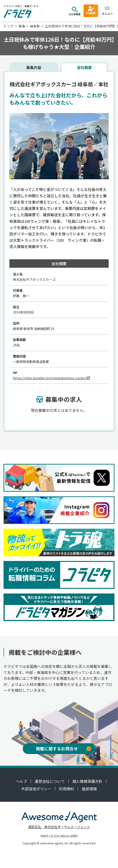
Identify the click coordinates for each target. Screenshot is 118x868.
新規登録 (91, 10)
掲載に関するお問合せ (63, 749)
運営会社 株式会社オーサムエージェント (59, 827)
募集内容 (34, 67)
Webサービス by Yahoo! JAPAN (59, 835)
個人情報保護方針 (87, 781)
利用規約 (66, 789)
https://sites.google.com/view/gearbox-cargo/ (49, 378)
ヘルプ (21, 781)
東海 (22, 26)
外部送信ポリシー (36, 789)
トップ (8, 26)
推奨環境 (89, 789)
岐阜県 (35, 26)
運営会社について (50, 781)
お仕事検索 (75, 11)
